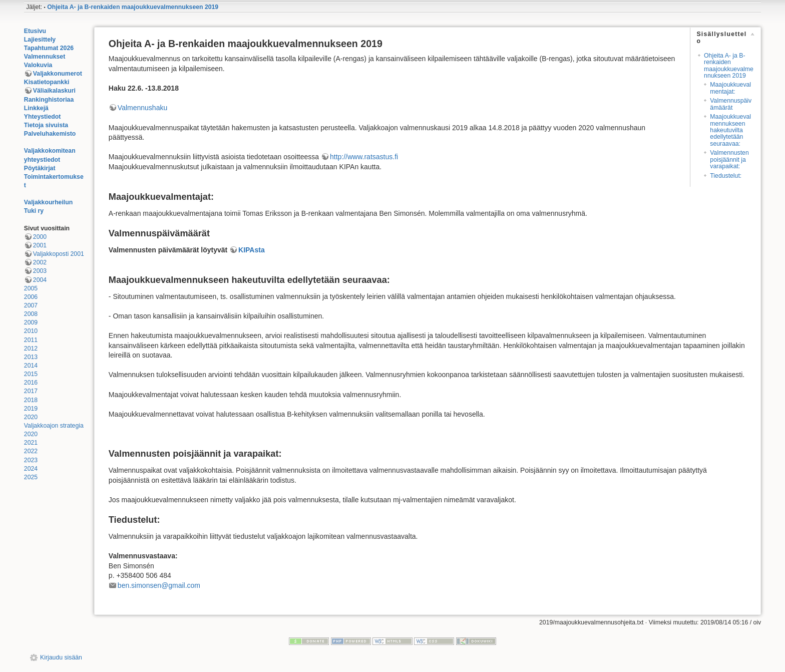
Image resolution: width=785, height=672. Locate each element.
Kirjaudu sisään (61, 657)
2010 (31, 331)
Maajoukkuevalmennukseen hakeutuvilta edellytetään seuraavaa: (730, 130)
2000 (40, 237)
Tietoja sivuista (46, 125)
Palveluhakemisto (50, 134)
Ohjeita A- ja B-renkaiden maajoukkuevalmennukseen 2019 (133, 7)
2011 (31, 340)
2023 (31, 460)
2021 (31, 443)
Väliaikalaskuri (54, 91)
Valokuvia (38, 65)
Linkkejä (36, 108)
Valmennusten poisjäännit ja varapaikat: (729, 159)
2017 (31, 391)
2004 (40, 280)
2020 (31, 417)
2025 (31, 477)
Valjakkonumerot (58, 74)
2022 (31, 451)
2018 (31, 400)
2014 (31, 366)
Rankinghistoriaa (49, 100)
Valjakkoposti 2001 (59, 254)
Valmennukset (45, 57)
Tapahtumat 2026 (49, 48)
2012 (31, 349)
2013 (31, 357)
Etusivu (35, 31)
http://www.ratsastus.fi (364, 157)
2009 (31, 322)
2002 (40, 262)
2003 (40, 271)
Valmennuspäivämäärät (731, 104)
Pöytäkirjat (40, 168)
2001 (40, 245)
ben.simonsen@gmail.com (159, 585)
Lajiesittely (40, 40)
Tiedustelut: (726, 176)
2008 (31, 314)
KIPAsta (252, 250)
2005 (31, 288)
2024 (31, 469)
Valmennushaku (142, 108)
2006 (31, 297)
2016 (31, 383)
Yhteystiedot (43, 117)
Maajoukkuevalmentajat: (730, 88)
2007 (31, 305)
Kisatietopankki (47, 82)
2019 (31, 409)
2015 (31, 374)
